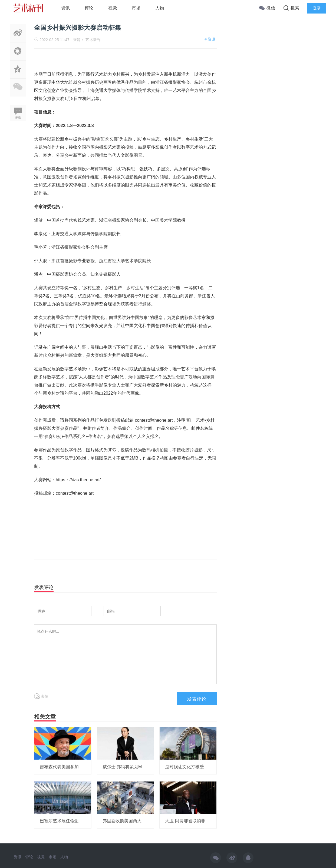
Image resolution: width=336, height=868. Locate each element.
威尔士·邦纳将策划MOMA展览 (131, 767)
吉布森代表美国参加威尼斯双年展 (72, 767)
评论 (89, 8)
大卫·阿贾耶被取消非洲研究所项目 (198, 821)
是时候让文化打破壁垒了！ (191, 767)
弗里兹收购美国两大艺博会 (129, 821)
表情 (41, 696)
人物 (160, 8)
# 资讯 (210, 39)
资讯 (65, 8)
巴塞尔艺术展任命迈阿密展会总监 (72, 821)
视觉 (113, 8)
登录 (317, 8)
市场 (136, 8)
